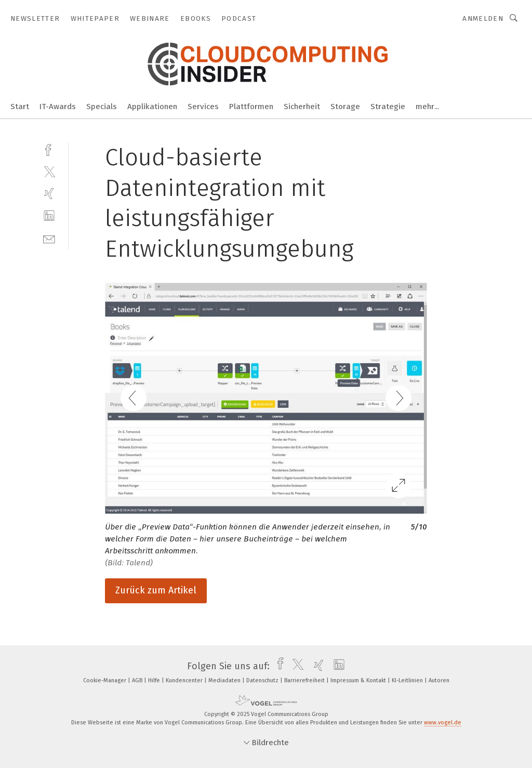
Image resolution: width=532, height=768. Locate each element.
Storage (345, 107)
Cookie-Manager (105, 680)
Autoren (439, 680)
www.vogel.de (443, 723)
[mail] (49, 238)
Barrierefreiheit (305, 680)
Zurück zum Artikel (156, 590)
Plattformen (251, 107)
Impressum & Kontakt (359, 680)
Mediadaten (225, 680)
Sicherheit (302, 107)
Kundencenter (185, 680)
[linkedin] (49, 216)
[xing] (49, 194)
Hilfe (155, 680)
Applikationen (152, 107)
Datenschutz (263, 680)
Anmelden (483, 18)
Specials (102, 107)
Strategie (388, 107)
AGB (138, 680)
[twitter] (49, 171)
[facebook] (49, 149)
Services (203, 107)
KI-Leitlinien (408, 680)
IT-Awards (58, 107)
